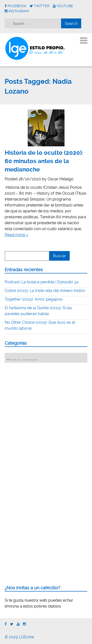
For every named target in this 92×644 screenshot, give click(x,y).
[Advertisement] (41, 397)
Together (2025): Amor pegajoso (34, 299)
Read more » (16, 235)
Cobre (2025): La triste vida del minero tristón (45, 291)
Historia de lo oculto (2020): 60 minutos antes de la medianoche (44, 161)
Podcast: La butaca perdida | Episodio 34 (42, 282)
